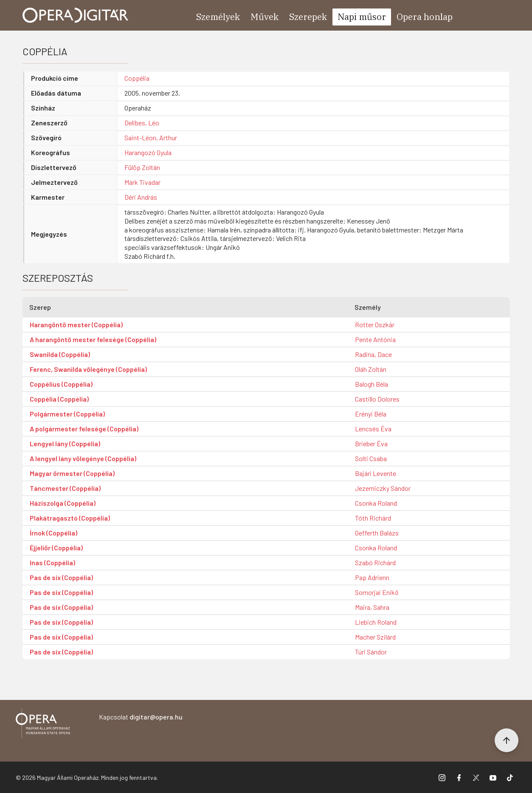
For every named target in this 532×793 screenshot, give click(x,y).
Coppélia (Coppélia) (59, 399)
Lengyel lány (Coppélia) (65, 443)
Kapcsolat (141, 717)
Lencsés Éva (373, 429)
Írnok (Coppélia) (53, 533)
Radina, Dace (373, 354)
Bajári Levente (376, 473)
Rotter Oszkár (375, 324)
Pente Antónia (375, 339)
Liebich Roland (376, 622)
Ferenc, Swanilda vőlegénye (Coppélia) (88, 369)
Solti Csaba (371, 458)
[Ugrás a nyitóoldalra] (76, 15)
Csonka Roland (376, 503)
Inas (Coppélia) (52, 562)
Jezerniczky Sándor (383, 488)
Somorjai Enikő (377, 592)
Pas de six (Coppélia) (61, 577)
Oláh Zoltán (371, 369)
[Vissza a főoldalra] (43, 725)
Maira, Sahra (372, 607)
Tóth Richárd (373, 518)
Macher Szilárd (375, 637)
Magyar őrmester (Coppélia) (72, 473)
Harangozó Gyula (148, 152)
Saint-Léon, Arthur (151, 137)
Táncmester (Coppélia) (65, 488)
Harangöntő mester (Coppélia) (76, 324)
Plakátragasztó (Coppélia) (70, 518)
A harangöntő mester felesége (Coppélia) (93, 339)
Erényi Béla (371, 414)
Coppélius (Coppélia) (61, 384)
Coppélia (137, 78)
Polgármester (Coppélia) (67, 414)
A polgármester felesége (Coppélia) (84, 429)
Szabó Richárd (375, 562)
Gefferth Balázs (377, 533)
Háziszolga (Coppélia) (63, 503)
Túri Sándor (371, 652)
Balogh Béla (372, 384)
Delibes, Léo (142, 123)
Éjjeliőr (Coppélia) (56, 548)
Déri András (141, 197)
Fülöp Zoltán (142, 167)
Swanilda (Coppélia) (60, 354)
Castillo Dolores (377, 399)
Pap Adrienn (372, 577)
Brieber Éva (371, 443)
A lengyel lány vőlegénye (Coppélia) (83, 458)
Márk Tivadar (142, 182)
